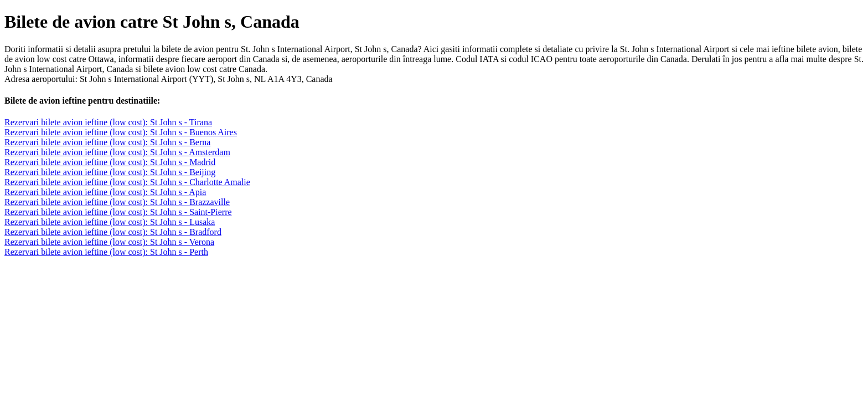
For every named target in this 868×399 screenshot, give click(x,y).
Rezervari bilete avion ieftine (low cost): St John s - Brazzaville (117, 202)
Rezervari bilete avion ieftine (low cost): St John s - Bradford (113, 232)
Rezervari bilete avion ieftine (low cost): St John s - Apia (105, 192)
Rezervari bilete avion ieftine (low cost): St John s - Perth (106, 252)
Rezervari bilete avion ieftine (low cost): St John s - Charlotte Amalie (127, 182)
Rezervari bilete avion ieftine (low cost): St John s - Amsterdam (117, 152)
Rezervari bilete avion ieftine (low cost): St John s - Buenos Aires (121, 132)
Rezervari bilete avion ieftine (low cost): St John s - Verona (109, 242)
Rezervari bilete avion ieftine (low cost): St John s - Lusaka (110, 222)
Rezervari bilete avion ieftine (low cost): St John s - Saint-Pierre (118, 212)
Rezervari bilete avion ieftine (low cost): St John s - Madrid (110, 162)
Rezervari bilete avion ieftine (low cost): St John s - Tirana (108, 122)
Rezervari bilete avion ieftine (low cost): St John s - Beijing (110, 172)
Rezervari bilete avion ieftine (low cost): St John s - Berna (107, 142)
